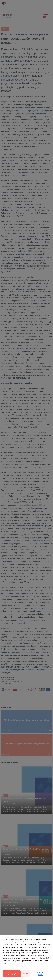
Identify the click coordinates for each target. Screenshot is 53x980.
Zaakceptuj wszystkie (12, 974)
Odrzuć (26, 974)
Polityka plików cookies (41, 974)
